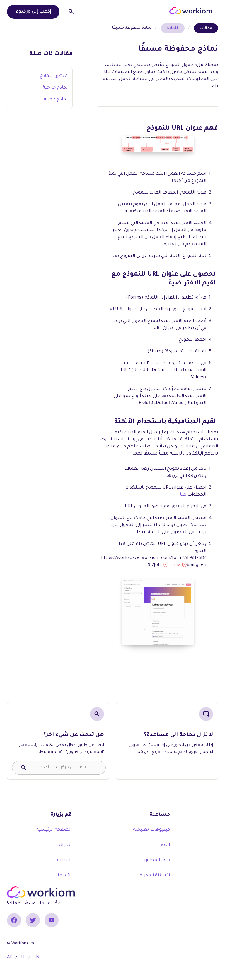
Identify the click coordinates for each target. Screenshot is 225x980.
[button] (162, 11)
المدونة (64, 861)
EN (36, 958)
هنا (183, 495)
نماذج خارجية (55, 88)
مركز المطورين (155, 861)
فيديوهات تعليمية (151, 830)
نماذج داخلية (56, 100)
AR (10, 958)
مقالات (206, 28)
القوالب (64, 845)
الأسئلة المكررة (155, 876)
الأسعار (64, 876)
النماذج (173, 28)
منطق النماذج (54, 76)
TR (23, 958)
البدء (165, 845)
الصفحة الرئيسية (54, 830)
